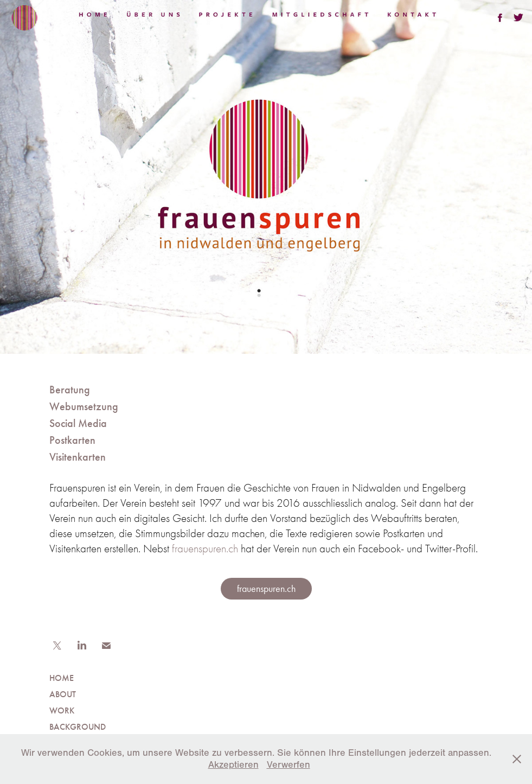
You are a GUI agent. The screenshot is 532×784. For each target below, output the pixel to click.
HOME (62, 678)
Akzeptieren (233, 765)
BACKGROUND (78, 727)
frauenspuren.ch (205, 549)
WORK (62, 710)
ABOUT (63, 694)
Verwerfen (289, 765)
